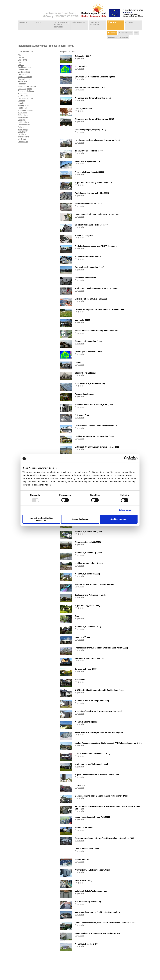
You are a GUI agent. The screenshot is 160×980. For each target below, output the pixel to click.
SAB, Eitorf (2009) (83, 637)
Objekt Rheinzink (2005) (85, 373)
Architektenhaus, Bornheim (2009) (90, 383)
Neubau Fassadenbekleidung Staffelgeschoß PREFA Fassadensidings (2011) (108, 743)
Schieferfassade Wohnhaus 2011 (89, 257)
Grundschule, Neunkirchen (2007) (89, 267)
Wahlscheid (80, 680)
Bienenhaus (80, 785)
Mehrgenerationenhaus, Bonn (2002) (91, 299)
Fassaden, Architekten (27, 86)
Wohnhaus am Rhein (84, 828)
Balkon (21, 57)
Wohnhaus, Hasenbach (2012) (88, 627)
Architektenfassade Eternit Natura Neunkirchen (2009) (98, 711)
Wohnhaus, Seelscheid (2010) (88, 542)
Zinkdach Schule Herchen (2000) (89, 151)
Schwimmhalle (24, 127)
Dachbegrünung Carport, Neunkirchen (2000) (94, 436)
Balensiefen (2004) (83, 56)
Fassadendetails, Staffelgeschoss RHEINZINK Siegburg (99, 732)
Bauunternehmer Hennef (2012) (88, 204)
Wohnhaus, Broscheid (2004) (87, 944)
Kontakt (129, 22)
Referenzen (112, 33)
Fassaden (22, 84)
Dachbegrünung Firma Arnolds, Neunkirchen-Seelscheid (100, 309)
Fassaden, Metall (25, 89)
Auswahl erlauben (80, 519)
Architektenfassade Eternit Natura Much (92, 870)
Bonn (77, 616)
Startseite (23, 22)
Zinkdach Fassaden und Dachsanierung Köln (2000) (97, 140)
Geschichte (124, 37)
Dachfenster (23, 69)
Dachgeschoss (24, 72)
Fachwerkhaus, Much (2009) (87, 849)
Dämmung (22, 74)
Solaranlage (23, 130)
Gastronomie (23, 96)
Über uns (112, 22)
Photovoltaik (23, 118)
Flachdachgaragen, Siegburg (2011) (90, 130)
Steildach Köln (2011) (84, 235)
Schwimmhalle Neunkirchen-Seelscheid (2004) (95, 77)
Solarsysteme (78, 22)
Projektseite (80, 58)
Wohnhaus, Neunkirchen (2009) (88, 341)
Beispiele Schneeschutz (85, 278)
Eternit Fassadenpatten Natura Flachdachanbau (96, 426)
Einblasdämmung (25, 77)
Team (136, 33)
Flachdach (22, 93)
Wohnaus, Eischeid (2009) (86, 722)
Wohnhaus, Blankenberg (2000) (88, 553)
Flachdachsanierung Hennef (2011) (90, 87)
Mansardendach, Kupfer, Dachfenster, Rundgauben (97, 912)
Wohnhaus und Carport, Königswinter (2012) (94, 119)
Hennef (78, 362)
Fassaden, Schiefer (26, 91)
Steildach (22, 134)
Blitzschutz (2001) (83, 415)
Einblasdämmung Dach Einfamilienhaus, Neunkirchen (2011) (101, 796)
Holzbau (21, 101)
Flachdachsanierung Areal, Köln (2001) (92, 193)
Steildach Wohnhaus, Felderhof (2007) (91, 225)
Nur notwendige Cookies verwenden (41, 519)
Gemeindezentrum (26, 98)
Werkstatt (22, 139)
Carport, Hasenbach (84, 109)
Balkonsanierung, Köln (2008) (88, 902)
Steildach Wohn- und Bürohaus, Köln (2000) (94, 405)
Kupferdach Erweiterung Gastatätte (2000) (93, 183)
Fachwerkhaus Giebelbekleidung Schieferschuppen (97, 331)
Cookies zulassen (119, 519)
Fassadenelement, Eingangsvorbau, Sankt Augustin (98, 933)
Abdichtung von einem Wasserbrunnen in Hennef (96, 288)
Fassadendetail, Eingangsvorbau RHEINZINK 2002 (97, 214)
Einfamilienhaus (25, 79)
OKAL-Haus (23, 115)
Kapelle (21, 103)
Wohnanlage (23, 142)
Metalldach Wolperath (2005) (87, 161)
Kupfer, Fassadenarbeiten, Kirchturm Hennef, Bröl (97, 775)
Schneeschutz (24, 125)
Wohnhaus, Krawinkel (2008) (87, 574)
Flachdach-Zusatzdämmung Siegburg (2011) (94, 584)
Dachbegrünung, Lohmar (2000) (89, 563)
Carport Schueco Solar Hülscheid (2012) (92, 754)
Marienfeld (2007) (82, 320)
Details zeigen (125, 510)
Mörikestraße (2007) (83, 880)
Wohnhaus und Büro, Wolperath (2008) (92, 701)
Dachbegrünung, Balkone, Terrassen (62, 25)
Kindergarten (23, 105)
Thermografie (23, 137)
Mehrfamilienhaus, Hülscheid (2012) (90, 658)
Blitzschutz (22, 60)
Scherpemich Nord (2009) (86, 669)
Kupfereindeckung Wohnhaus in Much (92, 764)
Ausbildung (112, 37)
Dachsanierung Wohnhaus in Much (90, 595)
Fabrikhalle (22, 81)
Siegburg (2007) (82, 859)
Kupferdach (23, 108)
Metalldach (22, 113)
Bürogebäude (24, 62)
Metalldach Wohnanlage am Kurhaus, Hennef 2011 (97, 447)
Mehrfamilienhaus (25, 110)
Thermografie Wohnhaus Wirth (88, 352)
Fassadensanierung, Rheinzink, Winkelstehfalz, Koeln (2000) (101, 648)
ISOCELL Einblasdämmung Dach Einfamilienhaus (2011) (100, 690)
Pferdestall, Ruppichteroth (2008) (89, 172)
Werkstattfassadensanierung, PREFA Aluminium (96, 246)
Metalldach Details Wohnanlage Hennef (92, 891)
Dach (39, 22)
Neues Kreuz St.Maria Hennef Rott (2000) (93, 817)
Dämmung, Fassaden (95, 23)
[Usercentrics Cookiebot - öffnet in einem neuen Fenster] (126, 458)
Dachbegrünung (25, 67)
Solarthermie (23, 132)
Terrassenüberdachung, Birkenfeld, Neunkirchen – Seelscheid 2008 (104, 838)
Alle (20, 55)
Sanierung (22, 120)
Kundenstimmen (125, 33)
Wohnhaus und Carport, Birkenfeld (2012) (93, 98)
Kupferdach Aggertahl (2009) (87, 606)
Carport (21, 65)
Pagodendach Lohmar (84, 394)
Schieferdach (23, 122)
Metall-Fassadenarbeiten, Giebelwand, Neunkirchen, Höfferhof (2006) (105, 923)
